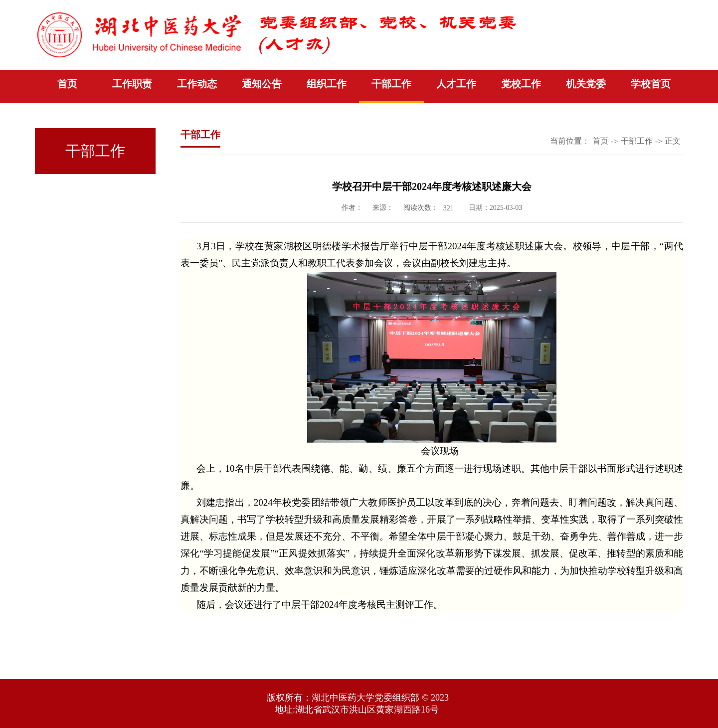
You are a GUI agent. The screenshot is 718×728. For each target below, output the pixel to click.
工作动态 (197, 84)
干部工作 (391, 84)
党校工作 (521, 84)
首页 (67, 84)
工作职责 (132, 84)
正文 (673, 141)
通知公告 (262, 84)
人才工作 (456, 84)
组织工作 (327, 84)
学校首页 (651, 84)
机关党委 (586, 84)
